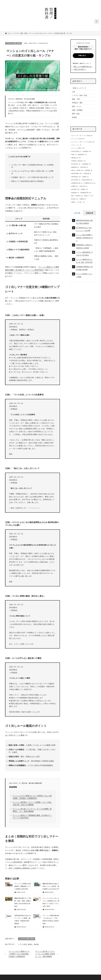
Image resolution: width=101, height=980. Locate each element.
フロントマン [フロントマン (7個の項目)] (76, 145)
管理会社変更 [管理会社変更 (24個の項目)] (87, 180)
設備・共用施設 (77, 110)
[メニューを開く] (97, 21)
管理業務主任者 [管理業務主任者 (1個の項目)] (77, 183)
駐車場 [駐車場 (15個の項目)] (75, 199)
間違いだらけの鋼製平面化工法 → (83, 67)
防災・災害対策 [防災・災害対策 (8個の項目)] (77, 196)
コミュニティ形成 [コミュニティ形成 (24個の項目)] (78, 139)
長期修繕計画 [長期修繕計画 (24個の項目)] (86, 193)
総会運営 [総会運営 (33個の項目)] (75, 189)
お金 (74, 92)
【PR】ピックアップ (79, 88)
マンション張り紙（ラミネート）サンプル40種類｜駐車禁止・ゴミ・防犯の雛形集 (45, 954)
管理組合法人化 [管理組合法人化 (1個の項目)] (90, 183)
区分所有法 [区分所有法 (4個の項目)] (76, 164)
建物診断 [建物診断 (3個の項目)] (75, 167)
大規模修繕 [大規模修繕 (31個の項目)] (86, 164)
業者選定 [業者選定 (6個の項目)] (89, 170)
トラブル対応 (23, 944)
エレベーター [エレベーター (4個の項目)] (76, 136)
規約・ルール (77, 106)
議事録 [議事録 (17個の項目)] (85, 189)
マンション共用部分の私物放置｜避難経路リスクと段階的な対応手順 (23, 886)
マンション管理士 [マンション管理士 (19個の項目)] (78, 148)
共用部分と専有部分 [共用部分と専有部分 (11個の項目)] (79, 161)
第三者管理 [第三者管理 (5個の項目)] (76, 180)
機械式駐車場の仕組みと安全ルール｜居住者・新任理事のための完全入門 (51, 886)
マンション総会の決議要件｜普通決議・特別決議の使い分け (84, 238)
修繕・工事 (76, 99)
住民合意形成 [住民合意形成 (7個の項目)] (76, 151)
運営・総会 (76, 114)
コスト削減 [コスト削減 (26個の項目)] (88, 136)
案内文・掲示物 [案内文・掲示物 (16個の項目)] (77, 170)
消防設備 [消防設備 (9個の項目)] (87, 174)
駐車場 (74, 117)
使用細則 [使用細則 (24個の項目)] (87, 151)
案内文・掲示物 (33, 944)
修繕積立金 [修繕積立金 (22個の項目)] (76, 158)
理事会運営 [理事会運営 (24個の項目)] (76, 177)
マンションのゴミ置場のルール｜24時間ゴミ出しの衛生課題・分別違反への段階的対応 (19, 954)
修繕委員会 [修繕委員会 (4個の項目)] (82, 155)
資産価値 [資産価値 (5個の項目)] (75, 193)
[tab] (77, 213)
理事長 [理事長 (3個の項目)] (86, 177)
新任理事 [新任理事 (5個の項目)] (84, 167)
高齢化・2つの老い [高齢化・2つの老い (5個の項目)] (78, 202)
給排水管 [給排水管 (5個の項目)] (84, 186)
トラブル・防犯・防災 (13, 43)
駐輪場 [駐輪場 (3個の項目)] (83, 199)
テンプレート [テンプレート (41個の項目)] (77, 142)
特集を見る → (83, 56)
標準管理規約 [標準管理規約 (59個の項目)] (77, 174)
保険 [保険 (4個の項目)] (74, 155)
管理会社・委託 (77, 103)
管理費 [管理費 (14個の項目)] (75, 186)
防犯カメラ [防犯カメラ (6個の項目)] (89, 196)
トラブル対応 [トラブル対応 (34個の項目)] (89, 142)
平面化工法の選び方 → (80, 69)
